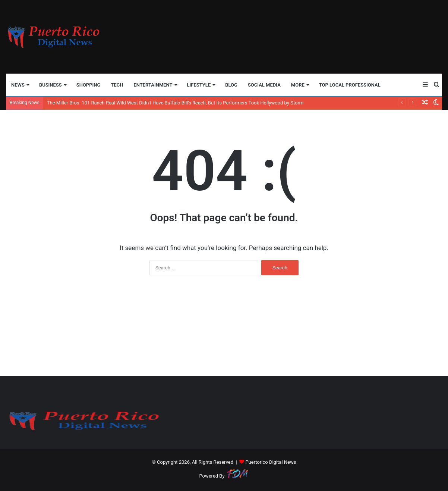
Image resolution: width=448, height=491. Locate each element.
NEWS (18, 85)
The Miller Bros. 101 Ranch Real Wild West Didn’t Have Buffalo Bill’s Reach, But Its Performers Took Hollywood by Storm (175, 103)
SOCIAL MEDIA (264, 85)
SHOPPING (89, 85)
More (298, 85)
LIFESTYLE (199, 85)
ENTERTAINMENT (153, 85)
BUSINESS (51, 85)
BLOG (231, 85)
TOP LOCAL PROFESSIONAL (350, 85)
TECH (117, 85)
